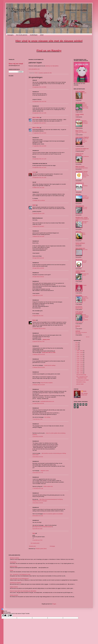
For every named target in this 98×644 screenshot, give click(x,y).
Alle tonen (88, 337)
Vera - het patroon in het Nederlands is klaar (82, 377)
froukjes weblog (80, 114)
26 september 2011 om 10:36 (39, 113)
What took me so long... (81, 150)
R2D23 (34, 205)
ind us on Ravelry (49, 51)
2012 (77, 347)
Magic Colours (79, 131)
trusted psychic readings (50, 365)
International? (79, 244)
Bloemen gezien (79, 308)
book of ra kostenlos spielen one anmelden (53, 514)
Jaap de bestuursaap (81, 375)
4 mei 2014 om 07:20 (37, 540)
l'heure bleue (79, 295)
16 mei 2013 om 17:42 (38, 473)
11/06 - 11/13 (80, 363)
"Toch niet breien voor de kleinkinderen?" (19, 579)
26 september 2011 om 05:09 (39, 87)
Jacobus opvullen (14, 595)
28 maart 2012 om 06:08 (38, 268)
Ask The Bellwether (80, 103)
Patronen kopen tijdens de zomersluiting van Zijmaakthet (23, 591)
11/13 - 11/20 (80, 361)
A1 (76, 327)
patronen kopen (80, 384)
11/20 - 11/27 (80, 359)
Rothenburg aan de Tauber (83, 380)
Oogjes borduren (14, 587)
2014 (77, 343)
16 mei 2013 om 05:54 (38, 437)
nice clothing (47, 417)
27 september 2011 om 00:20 (39, 133)
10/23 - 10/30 (80, 367)
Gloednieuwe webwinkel (16, 583)
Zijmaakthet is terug (81, 382)
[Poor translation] (10, 616)
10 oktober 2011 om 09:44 (39, 200)
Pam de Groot (79, 260)
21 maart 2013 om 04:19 (38, 403)
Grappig (85, 285)
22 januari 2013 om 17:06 (38, 341)
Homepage (52, 546)
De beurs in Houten (14, 558)
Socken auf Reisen (80, 243)
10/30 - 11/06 (80, 365)
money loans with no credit (49, 352)
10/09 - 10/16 (80, 369)
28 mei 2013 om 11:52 (38, 516)
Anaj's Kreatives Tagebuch (82, 137)
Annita (34, 172)
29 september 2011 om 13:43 (39, 168)
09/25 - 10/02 (80, 373)
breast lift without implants (47, 383)
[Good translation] (4, 616)
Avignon (85, 93)
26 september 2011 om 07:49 (39, 102)
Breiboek (78, 326)
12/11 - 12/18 (80, 355)
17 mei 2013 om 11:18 (38, 488)
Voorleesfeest (13, 562)
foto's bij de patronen (22, 35)
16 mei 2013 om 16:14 (38, 457)
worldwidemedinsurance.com (47, 401)
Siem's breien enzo (80, 248)
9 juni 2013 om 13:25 (37, 529)
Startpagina (10, 35)
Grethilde (78, 119)
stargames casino (45, 471)
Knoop (12, 570)
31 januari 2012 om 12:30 (38, 213)
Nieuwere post (32, 546)
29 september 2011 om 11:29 (39, 159)
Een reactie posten (35, 543)
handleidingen (34, 35)
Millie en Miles (36, 118)
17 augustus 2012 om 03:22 (39, 329)
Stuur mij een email (16, 64)
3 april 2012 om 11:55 (38, 295)
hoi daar (77, 116)
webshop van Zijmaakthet (52, 66)
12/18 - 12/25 (80, 353)
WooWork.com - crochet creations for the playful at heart (82, 219)
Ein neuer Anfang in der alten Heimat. (86, 197)
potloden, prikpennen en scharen (85, 122)
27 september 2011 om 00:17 (39, 123)
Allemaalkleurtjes (80, 206)
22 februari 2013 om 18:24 (39, 385)
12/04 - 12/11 (80, 357)
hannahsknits (79, 307)
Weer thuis (85, 250)
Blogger (54, 604)
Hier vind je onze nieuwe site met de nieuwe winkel (49, 41)
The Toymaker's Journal (82, 172)
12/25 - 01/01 (80, 351)
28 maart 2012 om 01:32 (38, 258)
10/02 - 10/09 (80, 371)
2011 (77, 349)
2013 (77, 345)
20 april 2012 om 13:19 (38, 316)
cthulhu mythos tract (48, 486)
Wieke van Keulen (80, 167)
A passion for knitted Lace (82, 149)
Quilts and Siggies (80, 91)
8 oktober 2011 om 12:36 (38, 188)
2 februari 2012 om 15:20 (38, 236)
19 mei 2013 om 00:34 (38, 503)
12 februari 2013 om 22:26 (39, 354)
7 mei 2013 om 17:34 (37, 419)
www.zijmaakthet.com (34, 69)
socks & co (78, 232)
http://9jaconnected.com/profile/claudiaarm (43, 527)
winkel (42, 35)
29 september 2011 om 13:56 (39, 178)
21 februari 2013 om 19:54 (39, 367)
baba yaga (78, 195)
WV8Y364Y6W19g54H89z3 (82, 168)
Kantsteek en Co (80, 183)
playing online (46, 339)
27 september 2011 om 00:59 (39, 146)
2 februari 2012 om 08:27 (38, 226)
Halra (34, 533)
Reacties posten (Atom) (41, 549)
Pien (77, 284)
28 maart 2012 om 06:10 (38, 277)
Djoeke (34, 320)
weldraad (78, 331)
